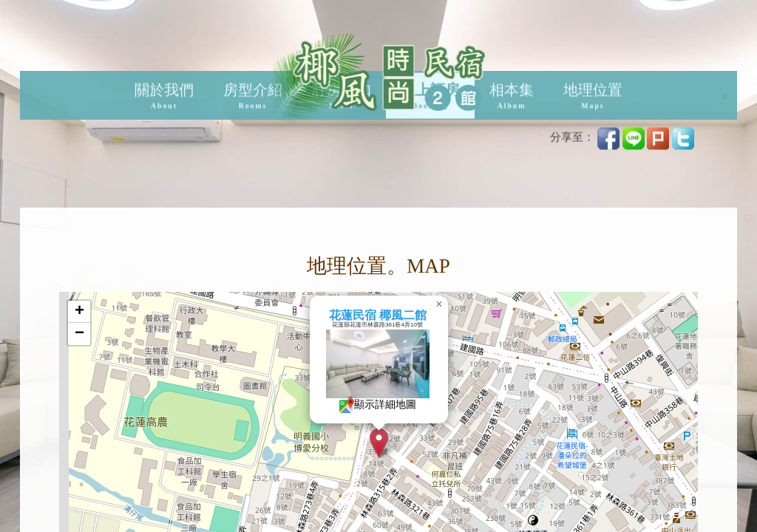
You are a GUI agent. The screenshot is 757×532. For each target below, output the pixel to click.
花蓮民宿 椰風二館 (413, 315)
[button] (414, 443)
